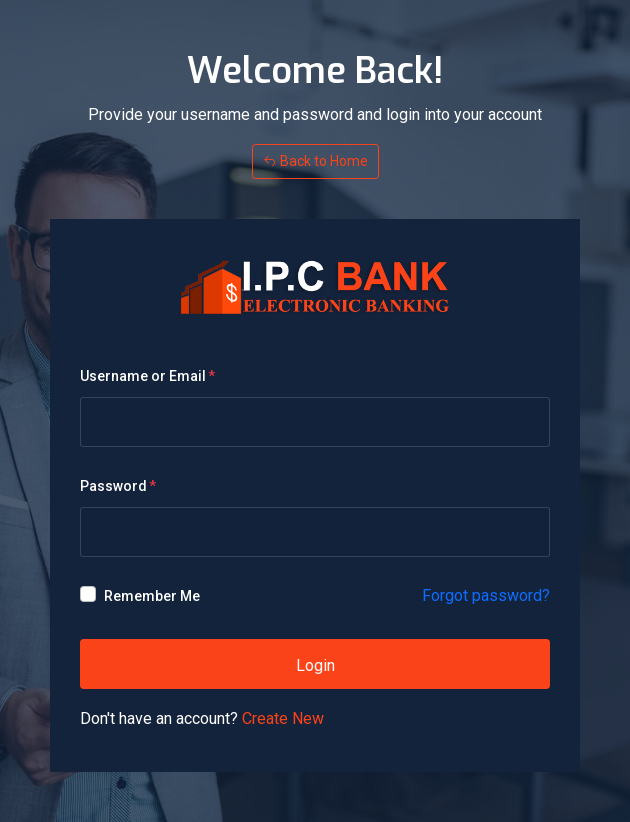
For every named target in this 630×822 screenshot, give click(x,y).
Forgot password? (486, 595)
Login (315, 665)
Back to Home (315, 161)
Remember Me (152, 596)
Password (113, 486)
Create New (283, 718)
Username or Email (143, 376)
